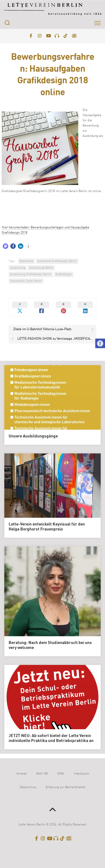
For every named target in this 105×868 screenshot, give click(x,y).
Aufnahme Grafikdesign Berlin (57, 261)
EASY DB (42, 774)
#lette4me (26, 261)
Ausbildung (18, 268)
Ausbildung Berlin (41, 268)
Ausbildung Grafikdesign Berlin (31, 274)
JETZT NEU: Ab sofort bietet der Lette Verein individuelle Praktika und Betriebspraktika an (51, 738)
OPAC (61, 774)
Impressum (82, 774)
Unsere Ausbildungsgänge (33, 436)
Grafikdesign (64, 274)
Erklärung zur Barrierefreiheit (66, 787)
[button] (100, 343)
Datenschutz (28, 787)
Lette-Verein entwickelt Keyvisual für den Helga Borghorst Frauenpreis (47, 527)
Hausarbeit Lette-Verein (26, 281)
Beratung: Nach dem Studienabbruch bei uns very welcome (50, 645)
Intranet (21, 774)
